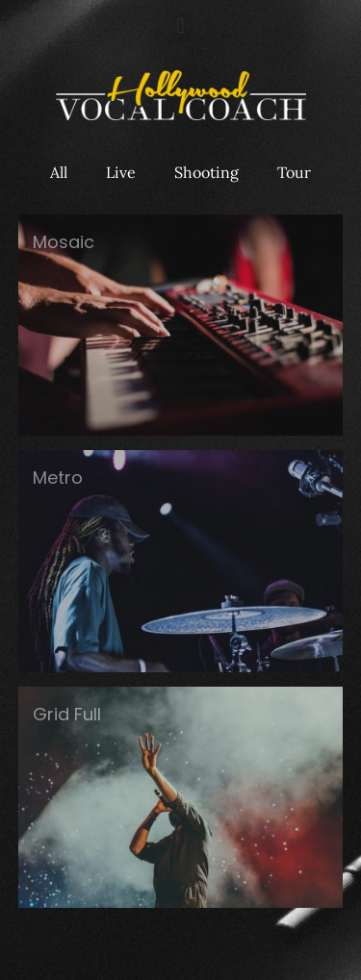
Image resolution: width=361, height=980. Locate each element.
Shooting (206, 172)
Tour (294, 172)
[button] (180, 25)
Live (121, 172)
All (59, 172)
